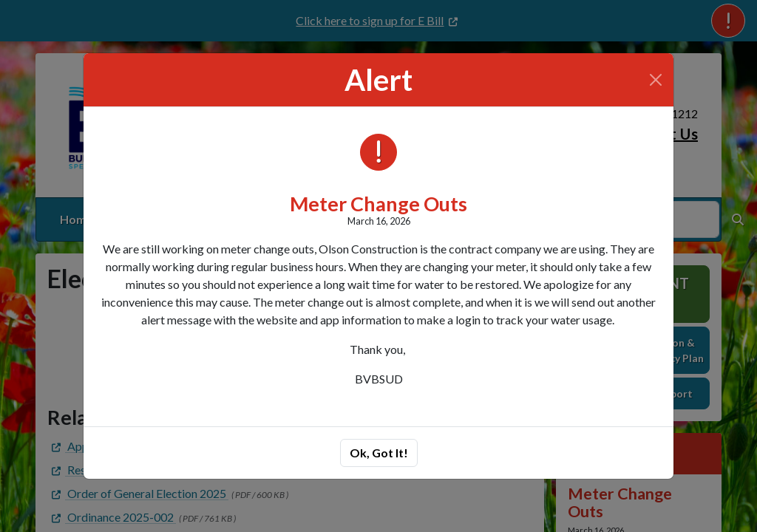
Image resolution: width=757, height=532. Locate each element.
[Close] (656, 80)
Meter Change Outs (378, 204)
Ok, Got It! (379, 453)
